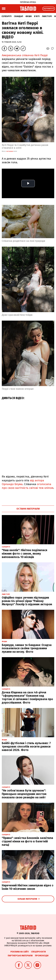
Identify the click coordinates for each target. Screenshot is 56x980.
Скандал (18, 16)
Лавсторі (47, 16)
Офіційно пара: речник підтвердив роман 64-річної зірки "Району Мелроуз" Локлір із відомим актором (27, 601)
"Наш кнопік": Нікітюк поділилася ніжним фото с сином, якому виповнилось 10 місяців (24, 554)
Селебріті (6, 16)
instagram (10, 151)
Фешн (29, 16)
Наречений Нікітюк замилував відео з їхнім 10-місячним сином (28, 887)
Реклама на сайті (20, 952)
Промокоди (42, 956)
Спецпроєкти (38, 952)
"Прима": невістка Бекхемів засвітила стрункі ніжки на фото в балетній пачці (27, 841)
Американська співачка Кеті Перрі (25, 55)
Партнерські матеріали (20, 956)
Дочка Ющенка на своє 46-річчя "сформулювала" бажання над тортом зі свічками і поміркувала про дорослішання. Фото (27, 697)
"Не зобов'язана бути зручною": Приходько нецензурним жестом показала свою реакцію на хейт (24, 794)
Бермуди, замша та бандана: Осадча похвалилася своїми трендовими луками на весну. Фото (27, 648)
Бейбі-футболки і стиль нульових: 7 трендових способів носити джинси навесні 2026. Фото (26, 747)
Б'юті (37, 16)
